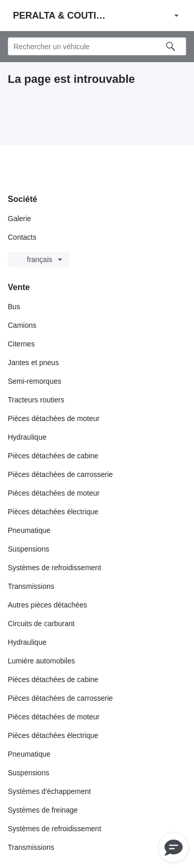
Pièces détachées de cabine (53, 456)
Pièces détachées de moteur (54, 418)
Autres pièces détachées (47, 605)
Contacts (22, 237)
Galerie (19, 219)
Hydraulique (27, 437)
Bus (14, 307)
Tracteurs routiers (36, 400)
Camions (22, 325)
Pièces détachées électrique (53, 512)
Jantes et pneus (33, 363)
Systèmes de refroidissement (55, 568)
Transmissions (31, 586)
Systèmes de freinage (43, 810)
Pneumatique (29, 530)
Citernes (21, 344)
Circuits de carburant (41, 624)
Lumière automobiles (41, 661)
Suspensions (28, 549)
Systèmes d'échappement (49, 791)
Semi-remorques (34, 381)
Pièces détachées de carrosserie (60, 474)
